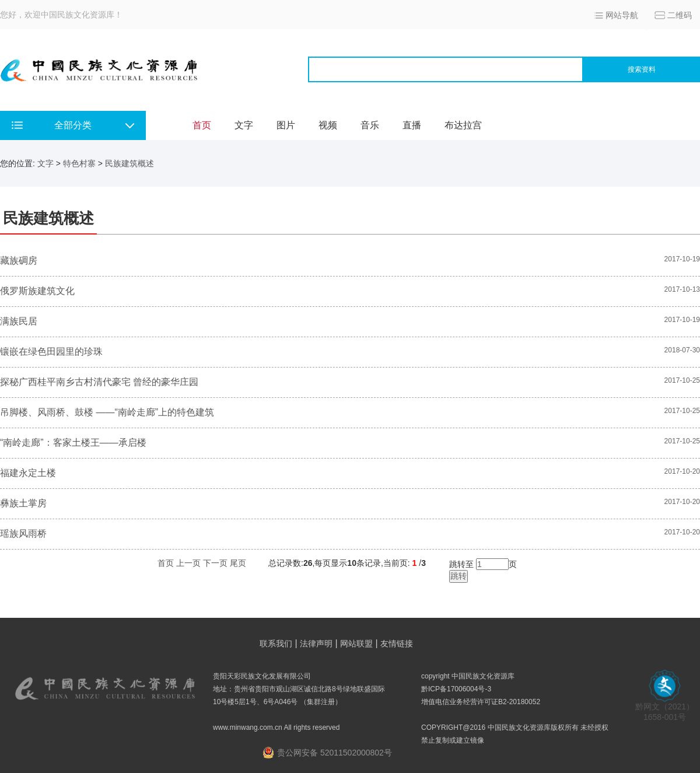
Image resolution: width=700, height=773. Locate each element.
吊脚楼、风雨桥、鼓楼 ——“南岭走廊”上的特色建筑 (107, 412)
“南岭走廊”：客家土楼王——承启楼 (73, 443)
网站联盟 (356, 643)
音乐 (370, 125)
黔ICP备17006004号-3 (456, 689)
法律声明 (316, 643)
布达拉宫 (463, 125)
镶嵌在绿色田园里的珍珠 (51, 351)
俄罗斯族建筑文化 (37, 291)
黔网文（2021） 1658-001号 (665, 708)
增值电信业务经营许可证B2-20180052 (481, 702)
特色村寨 (79, 163)
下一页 (215, 563)
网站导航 (622, 15)
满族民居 (19, 321)
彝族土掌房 (23, 503)
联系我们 (276, 643)
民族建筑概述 (129, 163)
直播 (412, 125)
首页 (202, 125)
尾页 (238, 563)
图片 (286, 125)
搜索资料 (642, 69)
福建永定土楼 (28, 473)
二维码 (680, 15)
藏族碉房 (19, 260)
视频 (328, 125)
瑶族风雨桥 (23, 534)
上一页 (188, 563)
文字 (244, 125)
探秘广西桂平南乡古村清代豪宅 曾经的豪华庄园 (99, 382)
